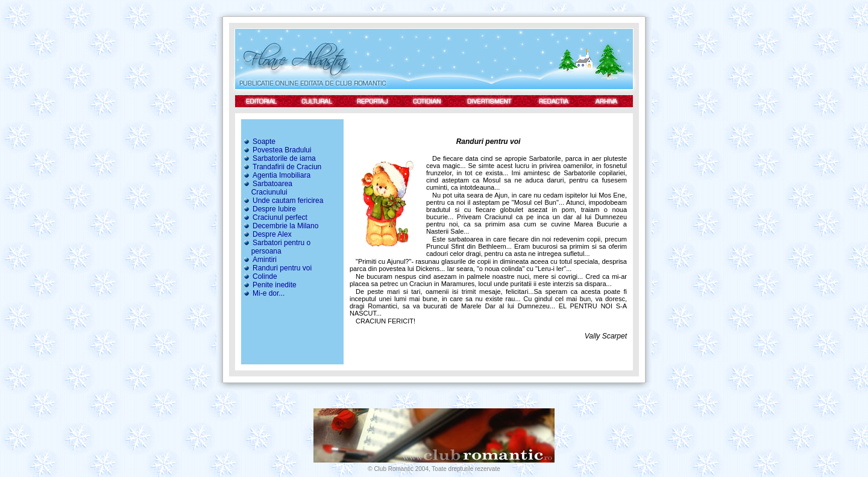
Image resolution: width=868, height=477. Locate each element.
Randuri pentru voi (277, 268)
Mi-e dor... (263, 293)
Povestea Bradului (277, 150)
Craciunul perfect (275, 217)
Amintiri (259, 260)
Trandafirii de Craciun (282, 167)
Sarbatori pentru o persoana (276, 247)
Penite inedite (269, 285)
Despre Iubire (269, 209)
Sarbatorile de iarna (279, 158)
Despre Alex (267, 234)
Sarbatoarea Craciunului (267, 188)
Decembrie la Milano (280, 226)
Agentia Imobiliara (276, 175)
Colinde (260, 276)
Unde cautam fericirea (283, 201)
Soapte (259, 142)
